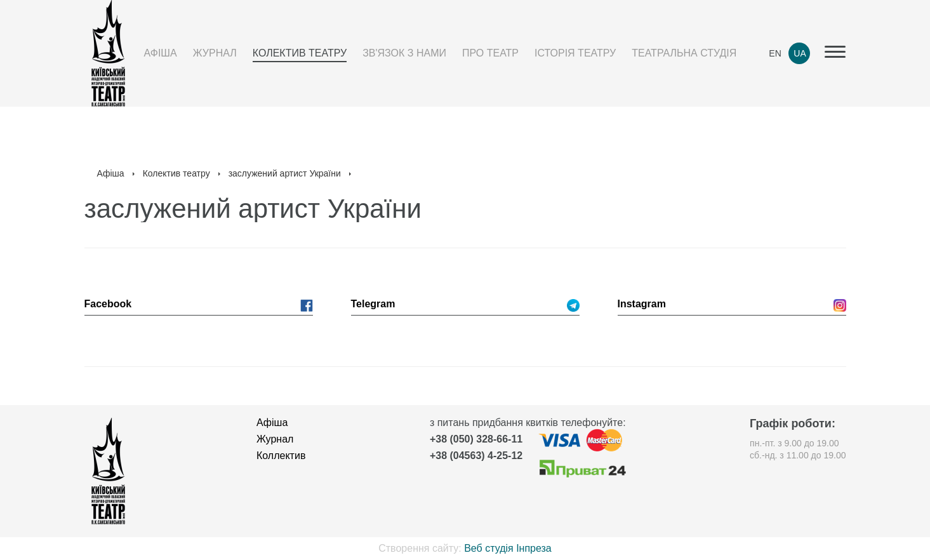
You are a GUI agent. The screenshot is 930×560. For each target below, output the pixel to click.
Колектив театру (300, 53)
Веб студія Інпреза (508, 548)
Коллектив (281, 456)
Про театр (490, 53)
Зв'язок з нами (404, 53)
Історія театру (575, 53)
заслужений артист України (285, 173)
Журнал (215, 53)
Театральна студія (684, 53)
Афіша (161, 53)
